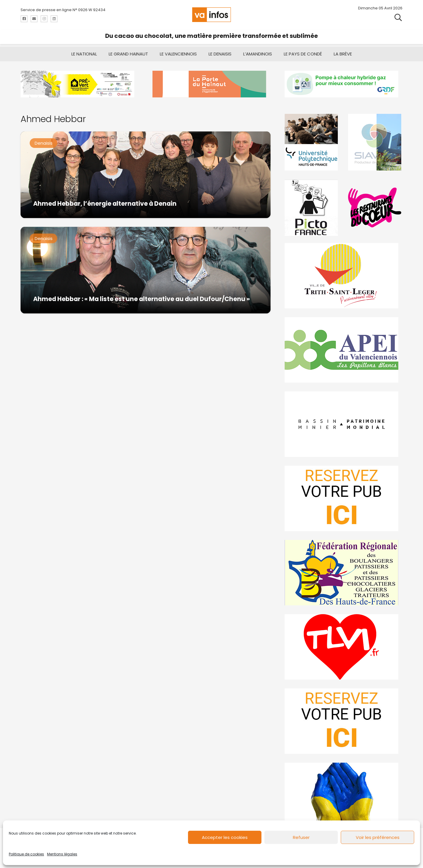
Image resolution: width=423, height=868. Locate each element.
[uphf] (312, 142)
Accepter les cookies (225, 837)
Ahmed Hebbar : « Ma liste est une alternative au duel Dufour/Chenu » (142, 299)
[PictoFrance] (312, 208)
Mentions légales (62, 854)
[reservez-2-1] (344, 721)
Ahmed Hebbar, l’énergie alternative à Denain (105, 204)
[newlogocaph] (211, 84)
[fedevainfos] (344, 573)
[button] (398, 18)
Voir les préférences (378, 837)
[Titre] (24, 19)
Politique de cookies (26, 854)
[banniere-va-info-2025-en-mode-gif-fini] (344, 84)
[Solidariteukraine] (344, 795)
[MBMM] (79, 84)
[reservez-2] (344, 498)
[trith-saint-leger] (344, 276)
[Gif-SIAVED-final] (375, 142)
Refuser (301, 837)
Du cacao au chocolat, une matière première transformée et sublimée (211, 36)
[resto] (375, 208)
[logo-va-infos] (211, 15)
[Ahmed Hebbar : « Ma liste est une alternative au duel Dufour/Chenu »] (146, 270)
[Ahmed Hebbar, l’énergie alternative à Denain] (146, 175)
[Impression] (344, 350)
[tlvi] (344, 647)
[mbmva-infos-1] (344, 424)
